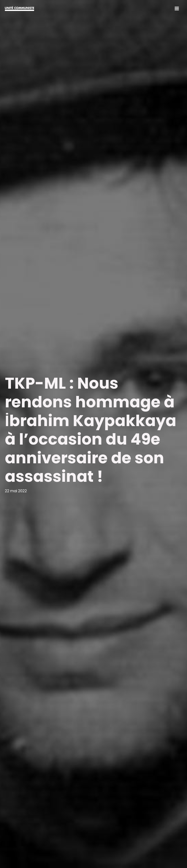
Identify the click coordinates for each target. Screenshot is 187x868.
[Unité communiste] (19, 9)
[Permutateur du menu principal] (177, 8)
